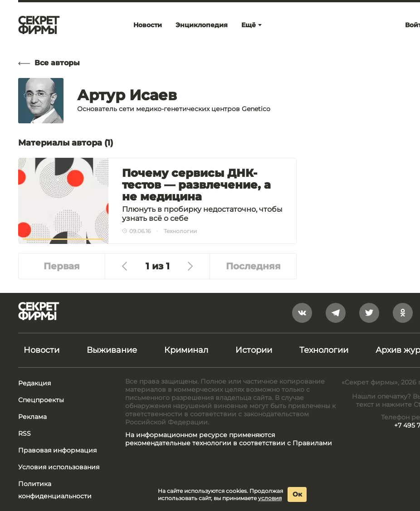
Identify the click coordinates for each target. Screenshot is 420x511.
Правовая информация (57, 450)
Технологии (324, 350)
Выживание (112, 350)
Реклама (32, 417)
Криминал (186, 350)
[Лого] (39, 25)
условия (270, 498)
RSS (24, 433)
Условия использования (59, 467)
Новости (42, 350)
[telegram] (336, 313)
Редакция (34, 383)
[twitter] (369, 313)
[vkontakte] (302, 313)
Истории (254, 350)
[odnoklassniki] (403, 313)
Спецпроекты (41, 400)
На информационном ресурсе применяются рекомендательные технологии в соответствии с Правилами (229, 439)
